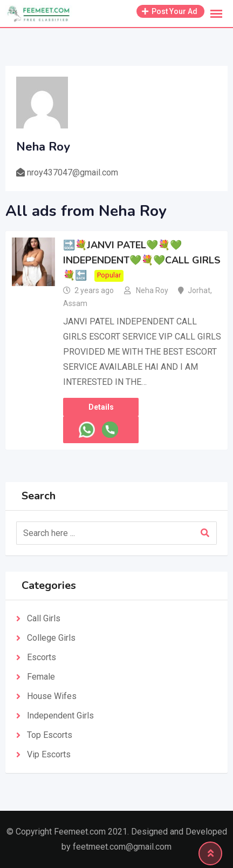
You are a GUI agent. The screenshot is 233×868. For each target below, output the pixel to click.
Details (101, 407)
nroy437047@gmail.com (73, 172)
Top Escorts (50, 735)
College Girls (51, 638)
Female (41, 677)
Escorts (42, 657)
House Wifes (52, 696)
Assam (75, 303)
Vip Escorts (49, 754)
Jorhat (199, 290)
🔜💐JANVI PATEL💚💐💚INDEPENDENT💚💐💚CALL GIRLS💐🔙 (142, 260)
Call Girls (44, 618)
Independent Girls (60, 716)
